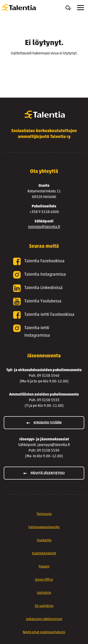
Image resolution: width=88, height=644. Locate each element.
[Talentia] (19, 8)
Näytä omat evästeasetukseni (44, 632)
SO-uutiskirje (44, 606)
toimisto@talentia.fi (44, 227)
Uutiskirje (44, 593)
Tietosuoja (44, 514)
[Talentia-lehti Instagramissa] (44, 332)
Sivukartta (44, 540)
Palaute (44, 567)
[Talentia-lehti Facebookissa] (44, 315)
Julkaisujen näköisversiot (44, 619)
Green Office (44, 580)
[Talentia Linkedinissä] (44, 288)
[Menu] (80, 8)
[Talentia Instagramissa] (44, 275)
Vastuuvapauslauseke (44, 527)
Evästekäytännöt (44, 554)
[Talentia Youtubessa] (44, 302)
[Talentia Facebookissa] (44, 261)
